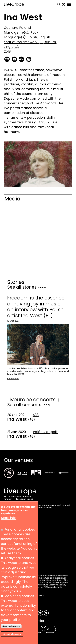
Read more (13, 379)
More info (9, 518)
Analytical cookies (19, 558)
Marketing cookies (19, 596)
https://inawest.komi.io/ (29, 59)
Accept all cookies (12, 634)
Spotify (41, 613)
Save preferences (11, 626)
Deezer (46, 613)
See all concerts (24, 405)
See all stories (22, 287)
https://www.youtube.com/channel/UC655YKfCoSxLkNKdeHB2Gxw (14, 59)
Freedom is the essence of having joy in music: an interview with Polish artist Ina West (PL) (36, 307)
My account (64, 4)
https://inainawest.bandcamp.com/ (22, 59)
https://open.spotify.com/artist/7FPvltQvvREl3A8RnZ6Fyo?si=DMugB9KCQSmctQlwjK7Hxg (7, 59)
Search (59, 4)
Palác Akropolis (46, 432)
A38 (36, 415)
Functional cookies (20, 529)
